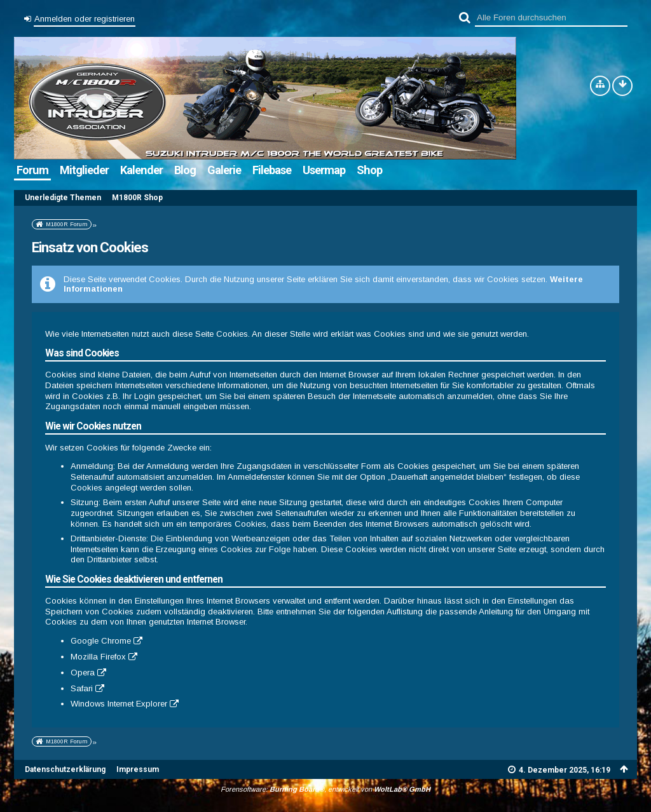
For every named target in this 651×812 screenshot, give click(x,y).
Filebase (272, 170)
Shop (369, 170)
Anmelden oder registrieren (85, 19)
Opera (83, 673)
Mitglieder (84, 170)
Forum (32, 170)
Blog (185, 170)
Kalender (141, 170)
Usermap (324, 170)
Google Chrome (101, 641)
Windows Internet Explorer (119, 704)
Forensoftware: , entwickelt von (325, 789)
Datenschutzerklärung (65, 769)
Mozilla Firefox (98, 657)
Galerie (224, 170)
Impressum (138, 769)
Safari (82, 688)
